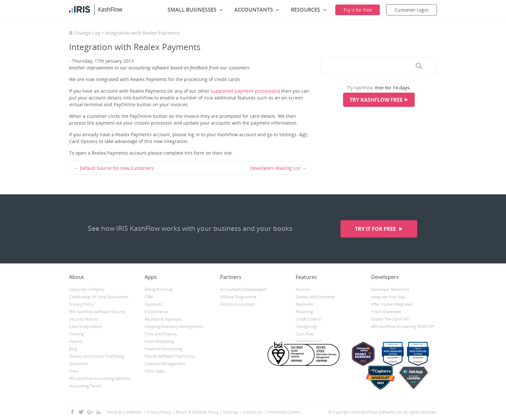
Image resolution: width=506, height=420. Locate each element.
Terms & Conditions (124, 412)
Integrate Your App (388, 297)
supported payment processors (245, 91)
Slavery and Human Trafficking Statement (97, 360)
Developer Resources (390, 289)
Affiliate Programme (238, 297)
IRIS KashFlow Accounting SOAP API (403, 327)
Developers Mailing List (275, 168)
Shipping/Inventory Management (174, 327)
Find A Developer (386, 312)
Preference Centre (284, 412)
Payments (153, 304)
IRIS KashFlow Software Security (97, 312)
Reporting (304, 312)
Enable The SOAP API (390, 319)
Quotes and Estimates (315, 297)
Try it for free (376, 229)
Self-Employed (309, 341)
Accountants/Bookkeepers (244, 289)
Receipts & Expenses (163, 319)
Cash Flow (305, 334)
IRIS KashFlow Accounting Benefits (100, 379)
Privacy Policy (81, 304)
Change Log (87, 33)
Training (76, 334)
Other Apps (155, 371)
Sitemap (230, 412)
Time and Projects (161, 334)
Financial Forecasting (163, 349)
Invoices (303, 289)
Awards (76, 341)
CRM (149, 297)
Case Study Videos (86, 327)
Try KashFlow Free (376, 100)
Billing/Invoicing (159, 289)
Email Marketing (159, 341)
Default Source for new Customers (117, 168)
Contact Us (253, 412)
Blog (73, 349)
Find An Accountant (237, 304)
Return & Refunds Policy (197, 412)
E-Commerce (156, 312)
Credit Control (308, 319)
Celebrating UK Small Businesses (99, 297)
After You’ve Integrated (392, 304)
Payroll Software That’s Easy (170, 356)
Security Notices (84, 319)
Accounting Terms (85, 386)
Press (74, 371)
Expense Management (165, 364)
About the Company (87, 289)
